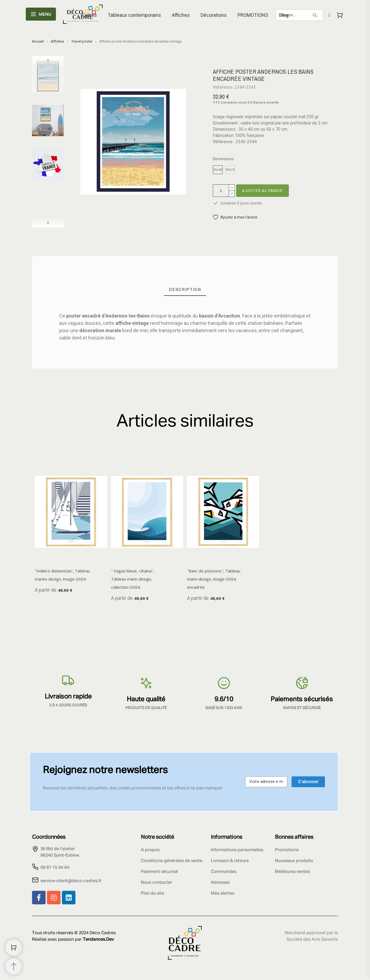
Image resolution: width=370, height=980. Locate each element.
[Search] (299, 15)
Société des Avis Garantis (312, 940)
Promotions (287, 850)
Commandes (224, 872)
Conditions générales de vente (172, 861)
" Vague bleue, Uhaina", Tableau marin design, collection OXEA (133, 579)
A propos (150, 850)
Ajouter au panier (263, 190)
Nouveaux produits (294, 861)
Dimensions (223, 159)
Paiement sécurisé (159, 872)
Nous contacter (156, 883)
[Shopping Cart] (14, 947)
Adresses (220, 883)
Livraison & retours (230, 861)
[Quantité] (221, 191)
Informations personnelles (237, 850)
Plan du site (153, 893)
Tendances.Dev (98, 940)
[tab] (185, 289)
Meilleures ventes (292, 872)
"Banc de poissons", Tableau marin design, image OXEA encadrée (214, 579)
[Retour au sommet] (14, 966)
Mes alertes (223, 893)
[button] (235, 217)
